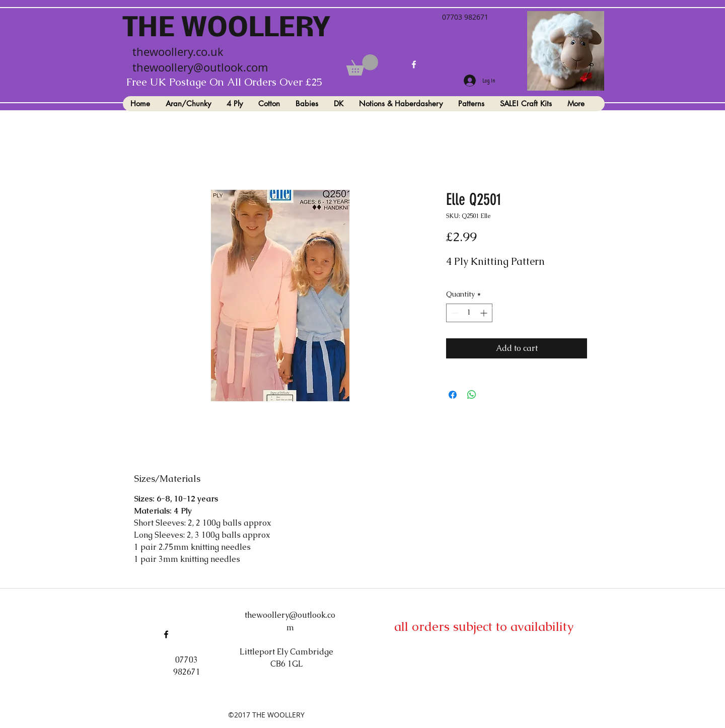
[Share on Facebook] (453, 395)
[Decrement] (454, 313)
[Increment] (485, 313)
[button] (362, 65)
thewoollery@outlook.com (200, 67)
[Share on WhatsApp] (472, 395)
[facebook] (414, 64)
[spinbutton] (469, 313)
